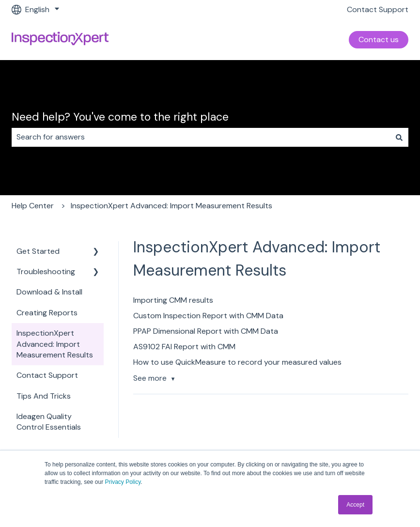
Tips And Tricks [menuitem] (44, 396)
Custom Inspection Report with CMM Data (208, 316)
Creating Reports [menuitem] (47, 313)
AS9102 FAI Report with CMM (184, 347)
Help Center (33, 206)
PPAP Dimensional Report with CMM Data (206, 331)
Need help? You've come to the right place (120, 117)
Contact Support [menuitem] (47, 375)
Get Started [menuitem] (38, 251)
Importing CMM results (173, 300)
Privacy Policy (123, 482)
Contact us (379, 39)
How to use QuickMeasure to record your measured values (237, 362)
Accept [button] (355, 505)
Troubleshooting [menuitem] (46, 271)
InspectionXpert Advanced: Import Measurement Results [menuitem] (55, 344)
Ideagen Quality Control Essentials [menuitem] (49, 422)
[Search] (399, 137)
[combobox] (201, 137)
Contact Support (378, 9)
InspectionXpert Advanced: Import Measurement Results (171, 206)
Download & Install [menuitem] (49, 292)
